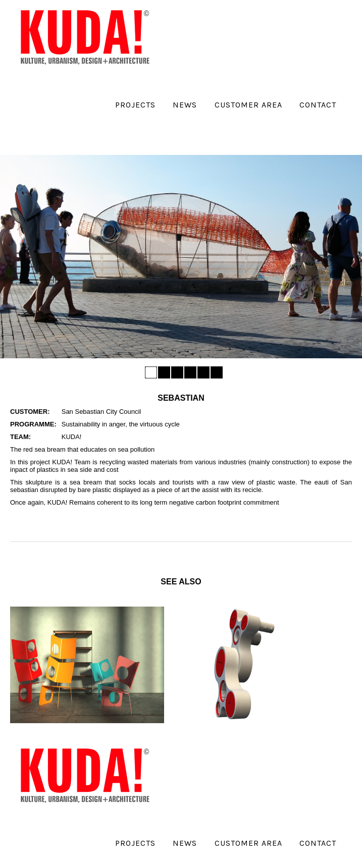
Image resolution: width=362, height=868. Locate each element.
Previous (12, 253)
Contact (318, 105)
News (185, 105)
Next (350, 253)
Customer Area (248, 105)
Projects (135, 105)
